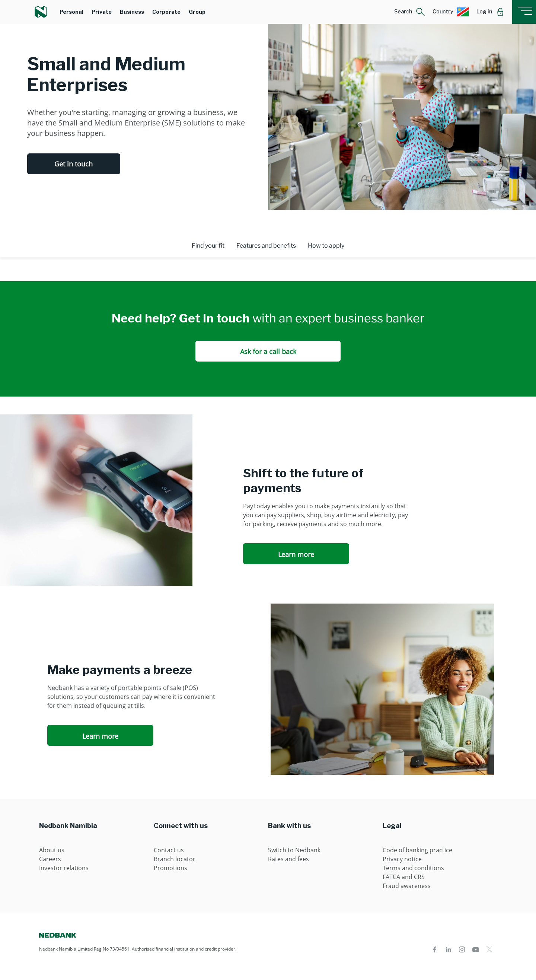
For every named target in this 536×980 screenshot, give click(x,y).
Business (132, 12)
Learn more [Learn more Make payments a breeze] (100, 736)
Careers (50, 859)
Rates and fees (288, 859)
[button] (410, 12)
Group (197, 12)
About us (52, 850)
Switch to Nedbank (294, 850)
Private (102, 12)
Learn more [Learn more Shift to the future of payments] (296, 554)
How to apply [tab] (326, 246)
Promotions (170, 868)
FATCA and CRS (404, 877)
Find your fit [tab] (208, 246)
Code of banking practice (417, 850)
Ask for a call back (268, 351)
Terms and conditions (413, 868)
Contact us (169, 850)
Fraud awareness (407, 886)
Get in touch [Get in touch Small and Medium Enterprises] (74, 164)
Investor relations (64, 868)
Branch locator (175, 859)
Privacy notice (402, 859)
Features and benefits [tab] (266, 246)
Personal (71, 12)
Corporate (166, 12)
